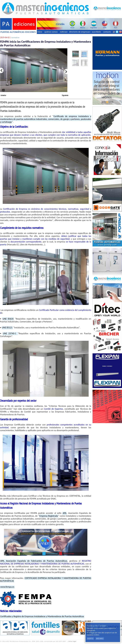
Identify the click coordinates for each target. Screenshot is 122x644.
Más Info (100, 639)
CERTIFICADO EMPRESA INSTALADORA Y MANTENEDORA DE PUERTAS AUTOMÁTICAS (46, 579)
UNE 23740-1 (10, 333)
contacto (107, 32)
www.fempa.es (7, 587)
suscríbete (96, 32)
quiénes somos (51, 32)
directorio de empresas (80, 32)
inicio (40, 32)
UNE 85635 (8, 319)
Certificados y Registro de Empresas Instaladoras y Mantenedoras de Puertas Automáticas (42, 616)
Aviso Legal (72, 641)
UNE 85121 (7, 328)
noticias (64, 32)
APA (64, 513)
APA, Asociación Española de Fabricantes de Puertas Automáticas (34, 561)
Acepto (90, 639)
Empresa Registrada (49, 516)
